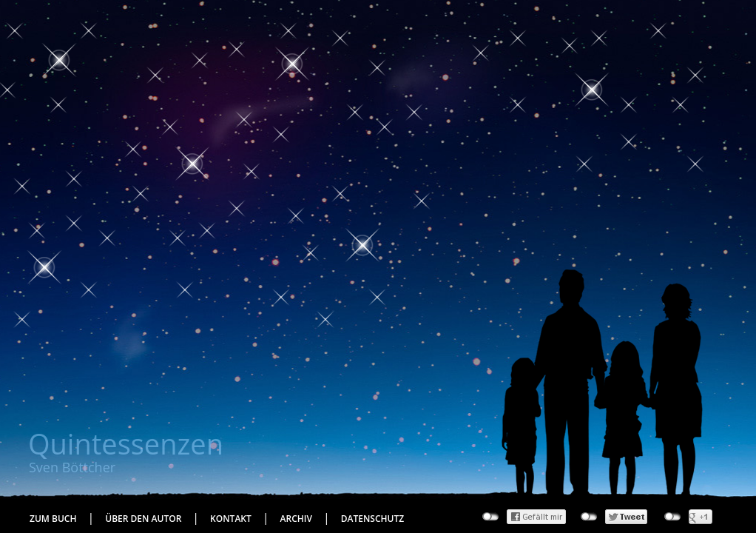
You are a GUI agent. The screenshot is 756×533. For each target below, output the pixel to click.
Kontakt (231, 519)
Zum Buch (53, 519)
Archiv (296, 519)
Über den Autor (143, 519)
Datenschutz (372, 519)
